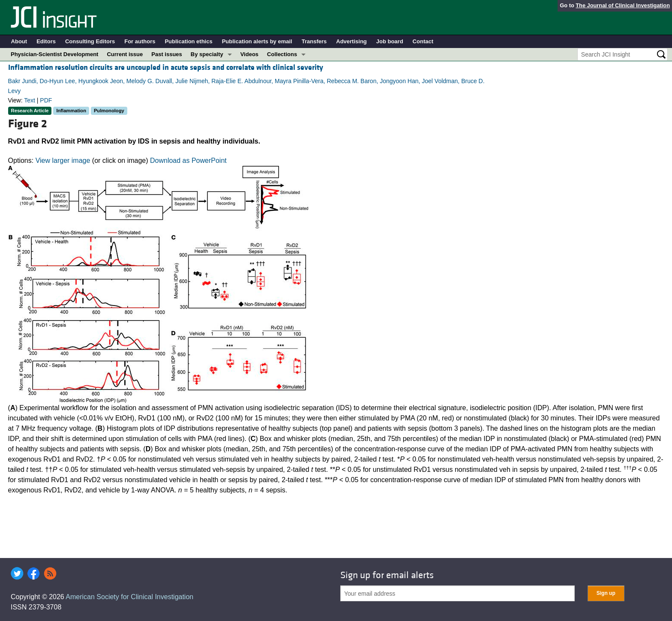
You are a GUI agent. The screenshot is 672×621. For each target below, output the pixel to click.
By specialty (207, 54)
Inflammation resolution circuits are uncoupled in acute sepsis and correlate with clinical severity (166, 67)
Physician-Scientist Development (54, 54)
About (19, 41)
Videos (249, 54)
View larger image (63, 160)
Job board (390, 41)
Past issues (167, 54)
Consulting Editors (90, 41)
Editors (46, 41)
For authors (140, 41)
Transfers (314, 41)
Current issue (125, 54)
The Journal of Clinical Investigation (623, 5)
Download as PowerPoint (188, 160)
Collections (282, 54)
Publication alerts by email (257, 41)
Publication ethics (188, 41)
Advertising (351, 41)
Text (30, 100)
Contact (423, 41)
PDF (46, 100)
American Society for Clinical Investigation (129, 597)
